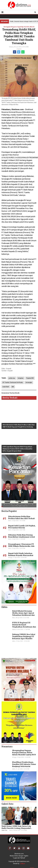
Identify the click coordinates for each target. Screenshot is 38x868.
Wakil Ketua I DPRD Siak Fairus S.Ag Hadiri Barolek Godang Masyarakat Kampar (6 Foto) (16, 828)
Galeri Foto (4, 830)
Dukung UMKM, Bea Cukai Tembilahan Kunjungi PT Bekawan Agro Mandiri (24, 636)
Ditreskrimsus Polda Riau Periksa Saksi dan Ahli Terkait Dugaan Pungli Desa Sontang (21, 519)
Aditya (23, 863)
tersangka (29, 382)
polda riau (12, 378)
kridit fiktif (6, 387)
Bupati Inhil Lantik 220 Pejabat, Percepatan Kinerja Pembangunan (22, 528)
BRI (13, 387)
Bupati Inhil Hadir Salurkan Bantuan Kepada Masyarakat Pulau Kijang (21, 555)
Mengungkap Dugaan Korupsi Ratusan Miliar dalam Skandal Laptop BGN (24, 753)
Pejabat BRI (30, 378)
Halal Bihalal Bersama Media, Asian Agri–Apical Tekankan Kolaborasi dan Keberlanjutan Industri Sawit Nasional (23, 615)
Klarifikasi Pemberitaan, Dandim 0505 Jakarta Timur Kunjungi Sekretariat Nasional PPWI (24, 765)
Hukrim (19, 49)
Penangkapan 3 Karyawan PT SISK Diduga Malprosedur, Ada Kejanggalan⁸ (21, 546)
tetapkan (21, 378)
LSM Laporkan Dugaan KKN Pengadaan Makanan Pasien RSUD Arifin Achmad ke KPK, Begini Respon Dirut (17, 449)
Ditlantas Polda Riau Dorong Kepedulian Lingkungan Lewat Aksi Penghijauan (22, 537)
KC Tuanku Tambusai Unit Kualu (13, 382)
